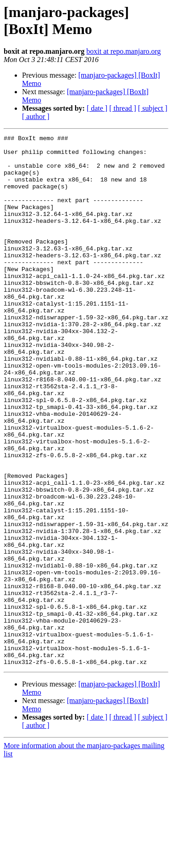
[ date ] (97, 108)
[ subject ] (153, 108)
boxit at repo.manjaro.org (123, 51)
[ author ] (36, 116)
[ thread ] (123, 108)
